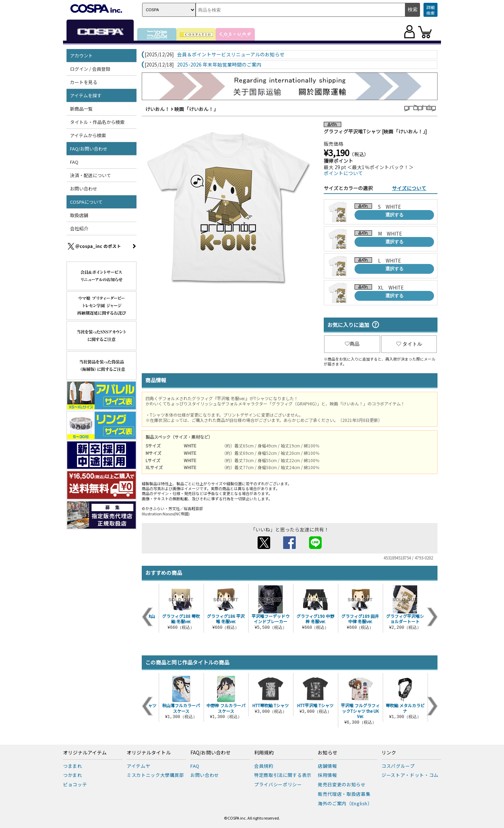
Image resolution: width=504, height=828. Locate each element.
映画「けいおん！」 (196, 109)
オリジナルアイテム (85, 753)
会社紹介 (79, 228)
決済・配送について (90, 175)
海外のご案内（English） (345, 803)
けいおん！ (157, 109)
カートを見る (84, 82)
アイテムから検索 (88, 135)
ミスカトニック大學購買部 (155, 775)
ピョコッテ (75, 784)
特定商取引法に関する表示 (283, 775)
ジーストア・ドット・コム (410, 775)
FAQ (74, 162)
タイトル (409, 344)
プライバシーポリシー (278, 784)
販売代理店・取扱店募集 (344, 794)
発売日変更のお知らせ (342, 784)
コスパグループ (398, 766)
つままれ (73, 766)
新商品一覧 (81, 109)
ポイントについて (343, 173)
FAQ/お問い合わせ (89, 149)
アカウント (81, 55)
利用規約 (264, 753)
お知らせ (328, 753)
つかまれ (73, 775)
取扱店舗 (79, 215)
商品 (352, 344)
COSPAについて (86, 202)
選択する (394, 215)
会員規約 (264, 766)
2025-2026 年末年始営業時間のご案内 (219, 65)
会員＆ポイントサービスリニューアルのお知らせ (231, 55)
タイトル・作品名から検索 (97, 122)
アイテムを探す (86, 95)
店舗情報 (327, 766)
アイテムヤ (138, 766)
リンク (389, 753)
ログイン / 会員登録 (90, 69)
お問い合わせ (84, 189)
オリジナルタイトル (149, 753)
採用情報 (327, 775)
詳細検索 (430, 10)
